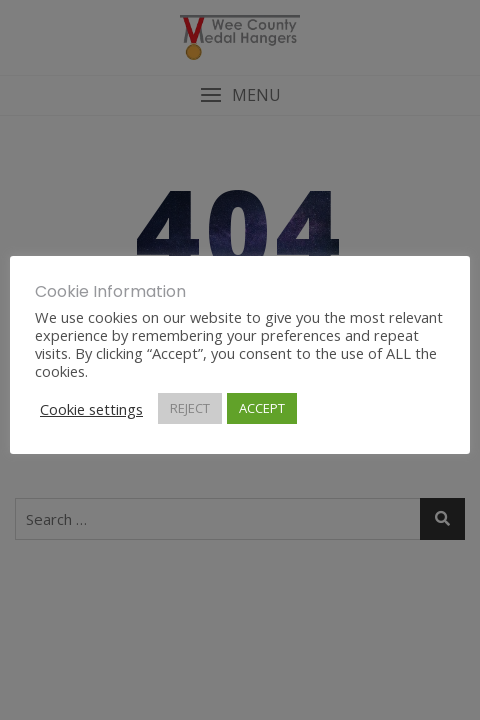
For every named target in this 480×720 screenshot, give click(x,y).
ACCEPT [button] (262, 408)
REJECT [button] (190, 408)
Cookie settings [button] (91, 409)
